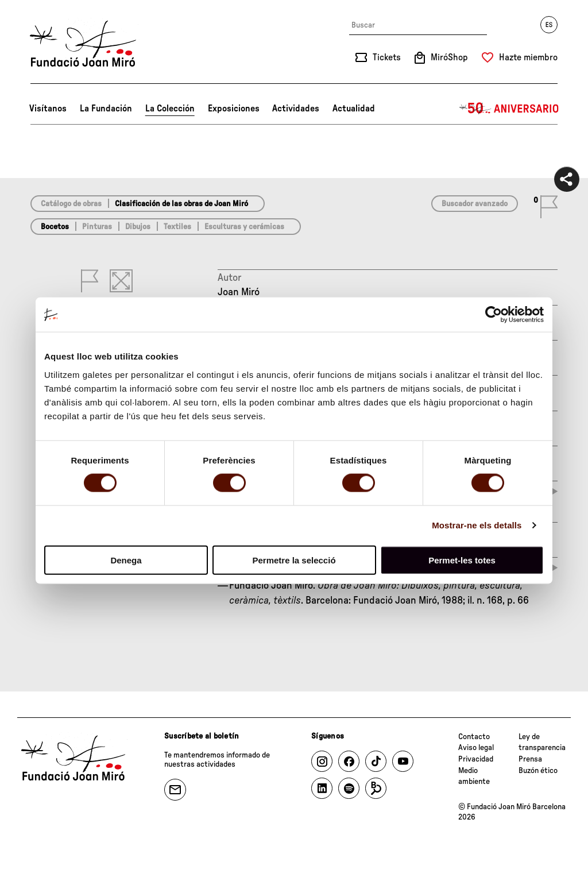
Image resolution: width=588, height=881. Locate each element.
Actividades (296, 109)
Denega (126, 560)
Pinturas (97, 227)
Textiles (177, 227)
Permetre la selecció (294, 560)
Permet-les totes (462, 560)
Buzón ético (538, 771)
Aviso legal (476, 748)
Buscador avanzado (475, 204)
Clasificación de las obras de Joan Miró (181, 204)
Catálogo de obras (71, 204)
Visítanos (48, 109)
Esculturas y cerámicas (244, 227)
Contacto (474, 737)
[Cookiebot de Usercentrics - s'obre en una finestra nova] (494, 315)
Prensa (530, 759)
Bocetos (55, 227)
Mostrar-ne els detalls (477, 525)
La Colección (170, 109)
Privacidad (476, 759)
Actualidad (354, 109)
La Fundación (106, 109)
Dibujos (138, 227)
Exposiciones (234, 109)
